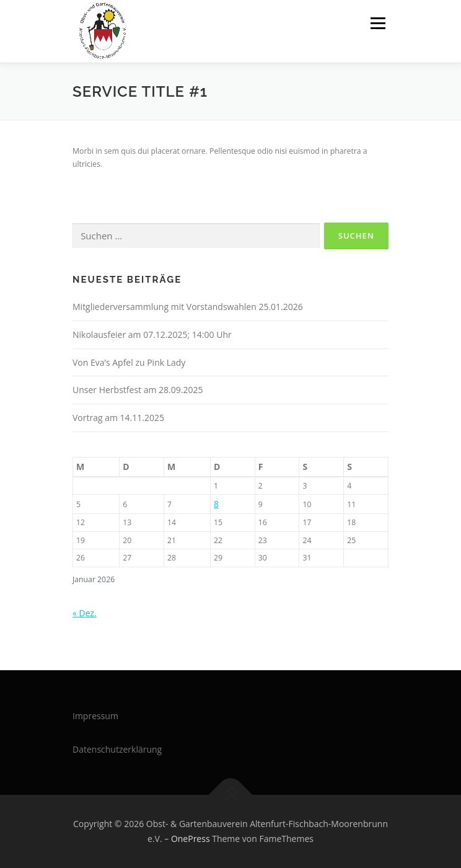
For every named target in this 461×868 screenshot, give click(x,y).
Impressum (95, 716)
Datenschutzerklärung (117, 749)
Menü (377, 23)
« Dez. (85, 613)
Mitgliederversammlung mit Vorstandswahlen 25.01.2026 (188, 307)
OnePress (191, 839)
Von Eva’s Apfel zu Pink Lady (129, 362)
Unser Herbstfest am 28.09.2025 (138, 390)
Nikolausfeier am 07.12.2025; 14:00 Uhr (152, 334)
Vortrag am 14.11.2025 (118, 418)
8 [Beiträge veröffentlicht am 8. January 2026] (216, 504)
